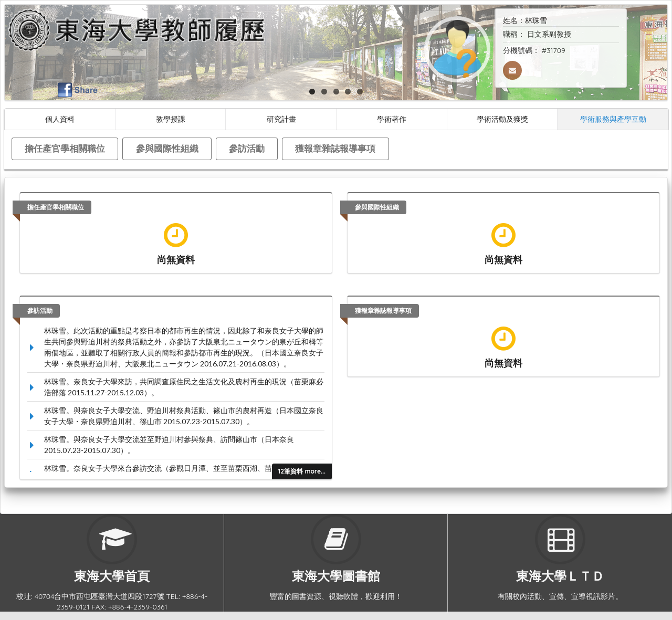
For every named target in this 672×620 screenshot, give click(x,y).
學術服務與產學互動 (613, 119)
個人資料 (60, 119)
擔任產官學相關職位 (65, 148)
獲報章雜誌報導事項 (335, 148)
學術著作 (392, 119)
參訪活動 (247, 148)
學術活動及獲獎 (502, 119)
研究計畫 (281, 119)
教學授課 (171, 119)
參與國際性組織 (167, 148)
